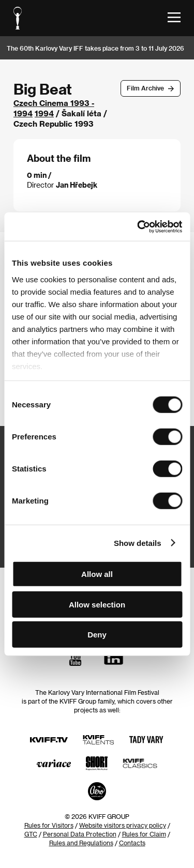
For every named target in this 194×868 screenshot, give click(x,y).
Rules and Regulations (81, 843)
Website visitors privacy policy (123, 825)
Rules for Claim (144, 834)
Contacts (132, 843)
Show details (138, 543)
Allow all (97, 574)
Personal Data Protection (80, 834)
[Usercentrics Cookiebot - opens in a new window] (138, 226)
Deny (97, 635)
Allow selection (97, 604)
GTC (31, 834)
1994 (44, 113)
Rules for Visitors (49, 825)
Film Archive (145, 88)
